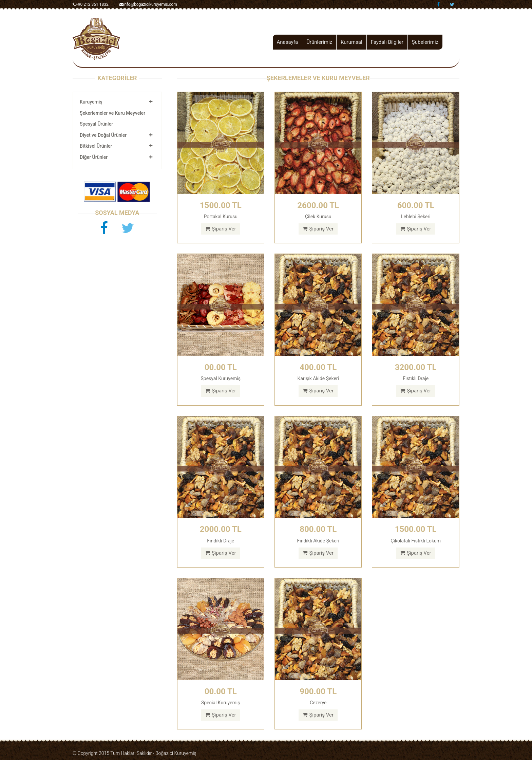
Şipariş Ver (221, 229)
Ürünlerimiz (319, 42)
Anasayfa (288, 42)
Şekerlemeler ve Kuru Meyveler (112, 113)
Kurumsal (351, 42)
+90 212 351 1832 (91, 4)
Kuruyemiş (91, 102)
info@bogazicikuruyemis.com (148, 4)
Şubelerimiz (425, 42)
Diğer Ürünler (94, 157)
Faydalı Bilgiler (387, 42)
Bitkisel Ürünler (96, 146)
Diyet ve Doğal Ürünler (103, 135)
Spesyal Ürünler (96, 124)
